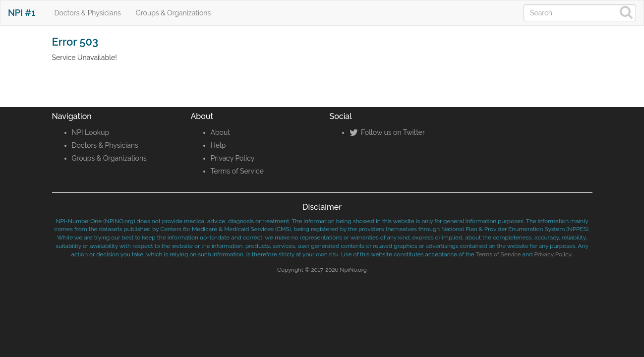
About (220, 132)
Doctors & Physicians (88, 13)
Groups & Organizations (173, 13)
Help (218, 145)
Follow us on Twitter (387, 132)
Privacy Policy (233, 158)
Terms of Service (237, 171)
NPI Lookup (91, 132)
